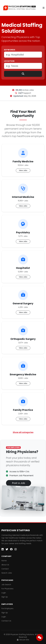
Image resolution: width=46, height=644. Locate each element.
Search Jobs (7, 573)
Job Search (6, 585)
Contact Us (6, 621)
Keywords (10, 50)
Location (9, 61)
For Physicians (7, 589)
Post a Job (19, 483)
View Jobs (23, 170)
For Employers (7, 609)
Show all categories (23, 432)
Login (4, 593)
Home (4, 561)
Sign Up (5, 597)
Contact (5, 569)
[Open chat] (40, 638)
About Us (5, 565)
